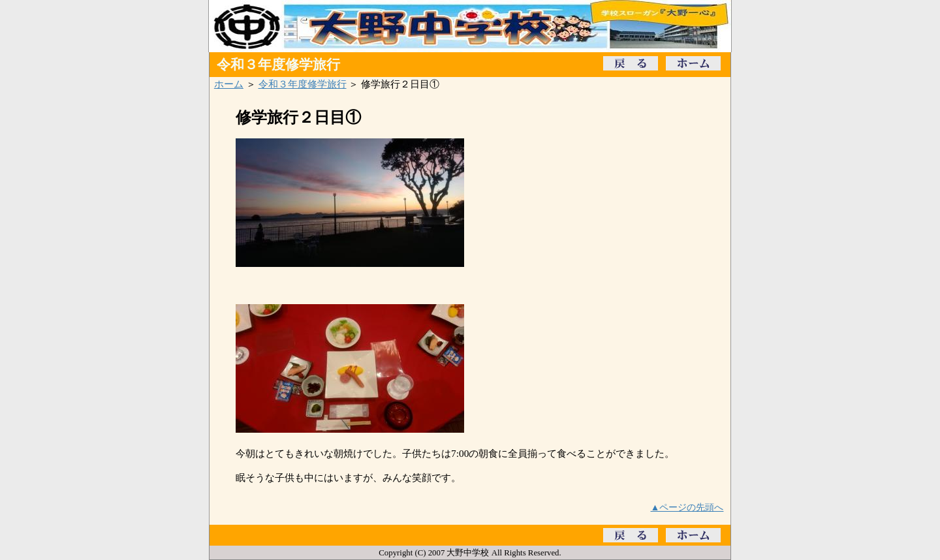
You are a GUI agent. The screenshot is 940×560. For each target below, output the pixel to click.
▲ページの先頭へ (687, 507)
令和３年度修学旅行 (303, 84)
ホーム (229, 84)
